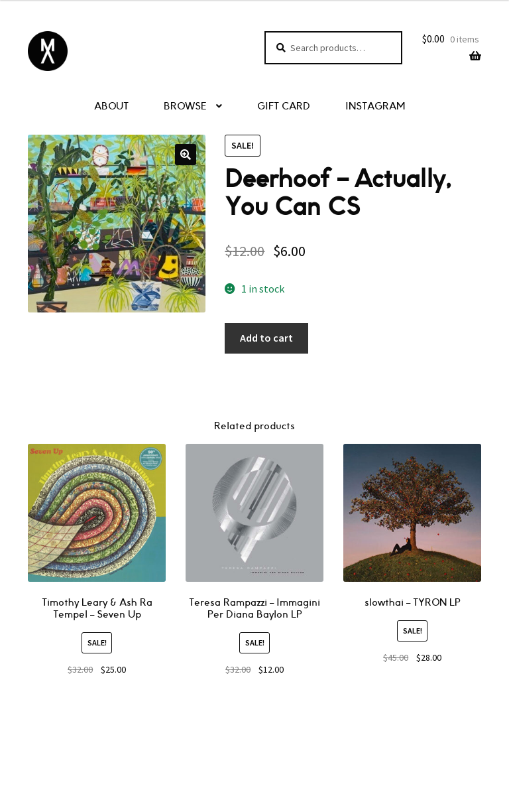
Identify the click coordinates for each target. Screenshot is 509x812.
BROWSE (185, 106)
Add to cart (266, 338)
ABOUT (111, 106)
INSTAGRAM (375, 106)
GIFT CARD (284, 106)
